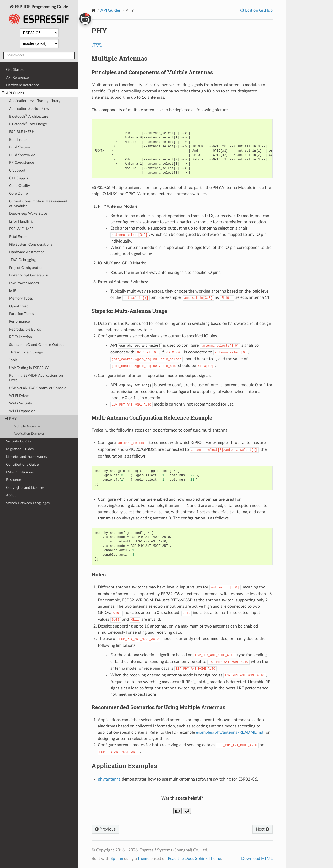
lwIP (12, 291)
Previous (105, 829)
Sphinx (117, 859)
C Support (17, 170)
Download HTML (257, 859)
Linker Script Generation (29, 275)
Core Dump (18, 194)
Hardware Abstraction (27, 252)
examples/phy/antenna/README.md (230, 732)
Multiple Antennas (25, 427)
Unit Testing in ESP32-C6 (29, 368)
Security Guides (18, 441)
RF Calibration (21, 337)
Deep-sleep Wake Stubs (28, 214)
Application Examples (29, 434)
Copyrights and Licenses (25, 488)
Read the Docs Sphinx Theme (194, 859)
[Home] (94, 10)
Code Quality (20, 186)
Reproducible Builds (25, 329)
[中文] (97, 45)
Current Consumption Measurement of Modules (38, 204)
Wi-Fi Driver (19, 396)
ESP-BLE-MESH (22, 132)
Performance (19, 322)
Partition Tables (21, 314)
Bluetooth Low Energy (28, 124)
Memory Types (21, 298)
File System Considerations (31, 245)
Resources (14, 480)
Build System (20, 147)
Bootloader (18, 140)
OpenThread (19, 306)
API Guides (13, 93)
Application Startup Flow (29, 109)
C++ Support (19, 178)
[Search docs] (39, 55)
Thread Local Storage (26, 352)
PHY (11, 419)
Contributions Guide (22, 464)
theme (144, 859)
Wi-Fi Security (21, 403)
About (11, 495)
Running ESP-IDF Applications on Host (36, 378)
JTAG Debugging (22, 260)
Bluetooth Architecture (29, 116)
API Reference (17, 77)
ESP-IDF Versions (20, 472)
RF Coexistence (21, 163)
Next (262, 829)
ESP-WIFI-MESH (23, 229)
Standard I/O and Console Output (36, 345)
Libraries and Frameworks (26, 457)
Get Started (15, 70)
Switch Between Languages (28, 503)
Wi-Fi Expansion (22, 411)
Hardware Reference (23, 85)
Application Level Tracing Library (35, 101)
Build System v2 (22, 155)
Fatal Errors (18, 237)
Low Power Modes (24, 283)
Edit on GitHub (258, 10)
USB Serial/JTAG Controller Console (38, 388)
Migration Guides (20, 449)
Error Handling (21, 221)
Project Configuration (26, 268)
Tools (13, 360)
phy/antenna (109, 779)
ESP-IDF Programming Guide (39, 15)
